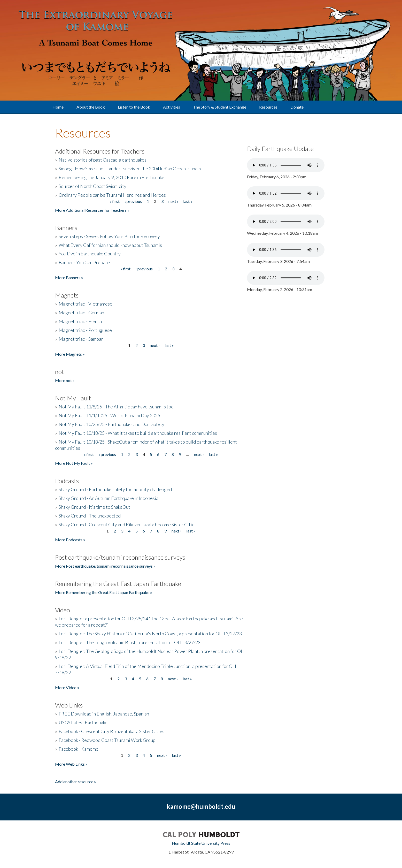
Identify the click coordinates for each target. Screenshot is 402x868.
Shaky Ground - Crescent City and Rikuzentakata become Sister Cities (128, 524)
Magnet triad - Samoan (81, 339)
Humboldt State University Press (201, 843)
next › (173, 201)
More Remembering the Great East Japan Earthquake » (104, 592)
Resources (268, 107)
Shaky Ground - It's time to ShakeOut (94, 507)
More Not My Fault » (74, 463)
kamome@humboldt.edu (201, 806)
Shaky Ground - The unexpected (90, 516)
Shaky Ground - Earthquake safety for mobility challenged (115, 489)
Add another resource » (76, 782)
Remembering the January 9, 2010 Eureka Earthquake (111, 177)
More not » (65, 380)
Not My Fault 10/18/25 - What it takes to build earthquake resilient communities (138, 433)
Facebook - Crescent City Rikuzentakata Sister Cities (111, 731)
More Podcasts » (70, 540)
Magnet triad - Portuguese (85, 330)
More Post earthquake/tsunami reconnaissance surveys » (105, 566)
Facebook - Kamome (79, 749)
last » (188, 201)
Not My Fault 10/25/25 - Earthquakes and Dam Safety (111, 424)
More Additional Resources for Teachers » (92, 210)
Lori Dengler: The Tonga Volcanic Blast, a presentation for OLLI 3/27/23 (130, 642)
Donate (297, 107)
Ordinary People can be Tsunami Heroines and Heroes (112, 195)
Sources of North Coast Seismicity (92, 186)
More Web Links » (71, 764)
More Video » (67, 687)
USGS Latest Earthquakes (84, 722)
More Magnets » (70, 354)
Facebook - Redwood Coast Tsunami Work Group (107, 740)
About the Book (91, 107)
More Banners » (69, 277)
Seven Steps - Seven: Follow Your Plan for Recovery (109, 236)
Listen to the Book (134, 107)
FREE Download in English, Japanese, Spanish (104, 714)
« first (115, 201)
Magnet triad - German (81, 313)
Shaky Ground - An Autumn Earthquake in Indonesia (109, 498)
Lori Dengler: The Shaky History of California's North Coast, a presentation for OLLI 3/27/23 (150, 634)
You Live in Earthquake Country (90, 254)
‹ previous (133, 201)
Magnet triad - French (80, 321)
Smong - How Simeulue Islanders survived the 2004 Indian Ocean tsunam (130, 169)
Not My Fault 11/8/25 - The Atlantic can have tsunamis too (116, 407)
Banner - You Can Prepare (84, 262)
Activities (172, 107)
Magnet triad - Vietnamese (86, 304)
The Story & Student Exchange (220, 107)
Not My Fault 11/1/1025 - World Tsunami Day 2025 (109, 415)
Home (58, 107)
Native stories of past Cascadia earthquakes (103, 160)
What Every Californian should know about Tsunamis (110, 245)
